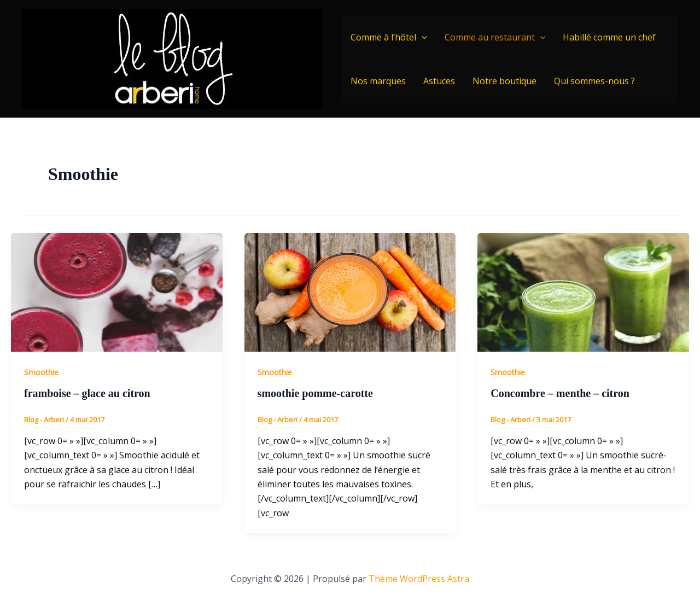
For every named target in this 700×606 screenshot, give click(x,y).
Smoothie (41, 372)
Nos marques (378, 81)
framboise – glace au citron (87, 393)
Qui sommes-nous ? (594, 81)
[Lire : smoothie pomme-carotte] (350, 292)
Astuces (439, 81)
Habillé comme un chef (609, 37)
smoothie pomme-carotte (315, 393)
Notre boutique (504, 81)
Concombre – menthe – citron (560, 393)
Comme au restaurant (495, 37)
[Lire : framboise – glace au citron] (117, 292)
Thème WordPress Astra (419, 579)
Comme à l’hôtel (389, 37)
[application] (422, 37)
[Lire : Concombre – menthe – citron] (583, 292)
